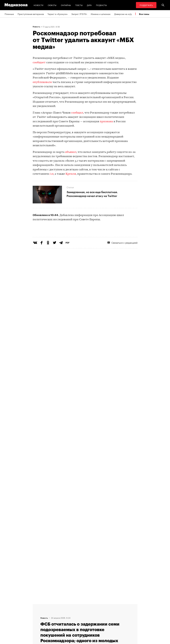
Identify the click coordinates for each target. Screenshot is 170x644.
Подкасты (101, 5)
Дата (89, 5)
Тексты (79, 5)
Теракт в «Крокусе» (58, 14)
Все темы (144, 14)
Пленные (9, 14)
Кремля (71, 174)
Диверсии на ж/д (123, 14)
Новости (39, 5)
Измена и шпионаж (101, 14)
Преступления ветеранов (31, 14)
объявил (71, 152)
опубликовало (42, 82)
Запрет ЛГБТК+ (79, 14)
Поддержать (146, 5)
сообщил (77, 113)
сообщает (39, 63)
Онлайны (66, 5)
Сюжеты (52, 5)
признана (106, 122)
